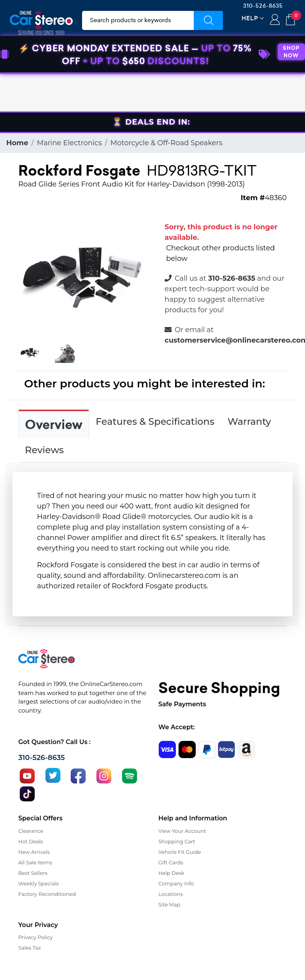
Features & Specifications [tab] (155, 421)
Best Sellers (33, 873)
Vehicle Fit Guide (180, 852)
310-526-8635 (263, 6)
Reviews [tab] (44, 450)
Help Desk (171, 873)
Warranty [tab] (249, 421)
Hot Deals (31, 841)
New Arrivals (34, 852)
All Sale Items (35, 862)
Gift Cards (171, 862)
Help (250, 18)
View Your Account (182, 831)
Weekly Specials (39, 883)
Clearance (31, 831)
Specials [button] (276, 59)
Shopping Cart (177, 841)
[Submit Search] (208, 20)
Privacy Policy (35, 937)
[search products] (138, 20)
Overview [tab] (54, 425)
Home (17, 143)
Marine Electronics (69, 143)
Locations (171, 894)
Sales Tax (30, 948)
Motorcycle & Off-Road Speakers (167, 143)
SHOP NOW (291, 89)
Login (275, 20)
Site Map (169, 904)
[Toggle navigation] (21, 60)
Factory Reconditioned (47, 894)
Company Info (176, 883)
